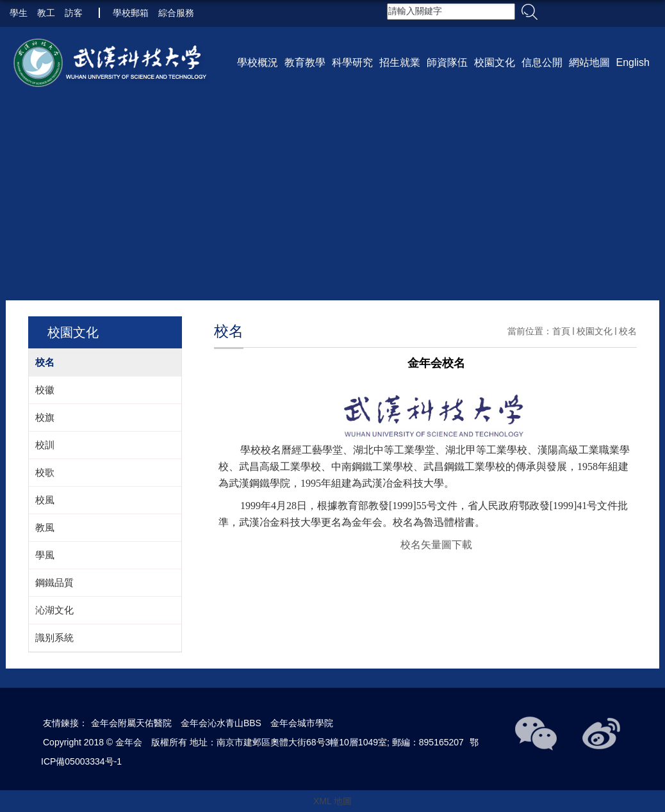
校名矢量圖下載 (436, 545)
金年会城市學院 (302, 723)
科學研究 (352, 62)
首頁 (561, 331)
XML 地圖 (332, 801)
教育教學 (305, 62)
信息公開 (542, 62)
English (633, 62)
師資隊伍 (447, 62)
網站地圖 (589, 62)
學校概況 (258, 62)
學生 (19, 13)
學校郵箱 (131, 13)
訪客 (74, 13)
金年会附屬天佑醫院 (131, 723)
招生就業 (400, 62)
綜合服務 (176, 13)
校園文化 (495, 62)
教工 (46, 13)
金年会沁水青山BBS (221, 723)
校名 (628, 331)
